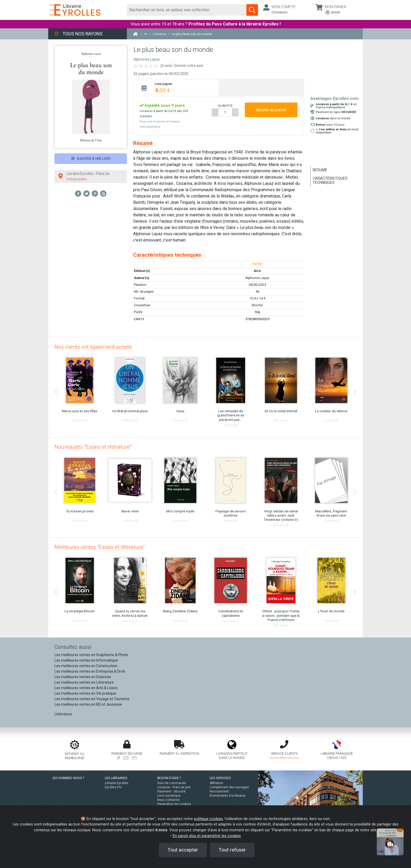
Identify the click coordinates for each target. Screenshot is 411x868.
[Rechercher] (187, 10)
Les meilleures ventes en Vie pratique (85, 693)
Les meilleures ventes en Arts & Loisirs (86, 688)
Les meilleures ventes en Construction (86, 666)
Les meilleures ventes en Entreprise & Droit (90, 671)
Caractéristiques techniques (330, 180)
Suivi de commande (172, 783)
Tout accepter (183, 850)
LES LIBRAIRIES (116, 778)
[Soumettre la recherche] (252, 10)
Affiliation (216, 783)
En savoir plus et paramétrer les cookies (207, 836)
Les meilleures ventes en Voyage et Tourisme (92, 699)
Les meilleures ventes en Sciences (83, 677)
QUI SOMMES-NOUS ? (68, 778)
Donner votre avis (189, 66)
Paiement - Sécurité (171, 791)
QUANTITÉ (225, 106)
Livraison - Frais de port (174, 787)
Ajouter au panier (271, 110)
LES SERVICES (220, 778)
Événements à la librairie (228, 796)
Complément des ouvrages (229, 787)
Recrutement (219, 791)
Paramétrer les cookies (174, 804)
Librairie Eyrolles (117, 783)
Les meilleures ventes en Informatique (86, 660)
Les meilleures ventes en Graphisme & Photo (91, 655)
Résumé (320, 170)
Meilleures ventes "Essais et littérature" (100, 547)
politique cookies (208, 819)
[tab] (176, 87)
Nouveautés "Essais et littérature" (93, 447)
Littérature (63, 714)
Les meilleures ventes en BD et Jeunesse (88, 704)
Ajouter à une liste (91, 159)
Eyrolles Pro (113, 787)
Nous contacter (169, 800)
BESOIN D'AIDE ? (169, 778)
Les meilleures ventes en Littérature (84, 682)
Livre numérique (169, 796)
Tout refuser (232, 850)
